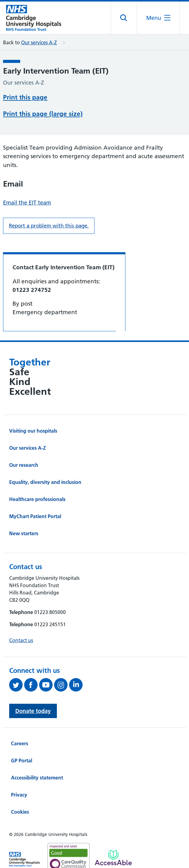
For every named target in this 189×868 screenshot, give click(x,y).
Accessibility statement (37, 754)
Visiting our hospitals (33, 408)
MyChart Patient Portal (35, 493)
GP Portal (22, 737)
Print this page (25, 97)
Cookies (20, 789)
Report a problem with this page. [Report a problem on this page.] (49, 202)
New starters (24, 510)
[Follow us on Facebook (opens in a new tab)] (32, 662)
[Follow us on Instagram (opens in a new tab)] (62, 662)
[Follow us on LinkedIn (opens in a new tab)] (77, 662)
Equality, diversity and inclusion (45, 459)
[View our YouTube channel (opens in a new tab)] (47, 662)
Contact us (21, 617)
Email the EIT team (27, 179)
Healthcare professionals (37, 476)
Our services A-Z (39, 42)
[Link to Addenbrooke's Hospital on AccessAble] (113, 834)
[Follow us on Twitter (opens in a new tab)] (17, 662)
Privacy (19, 772)
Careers (20, 720)
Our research (24, 442)
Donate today (33, 688)
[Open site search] (124, 18)
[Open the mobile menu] (158, 18)
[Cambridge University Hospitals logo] (34, 18)
